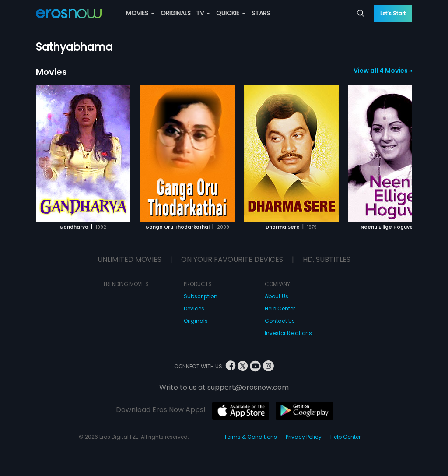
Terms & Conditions (250, 437)
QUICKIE (231, 13)
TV (203, 13)
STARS (261, 13)
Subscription (201, 296)
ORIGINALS (176, 13)
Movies (51, 72)
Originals (196, 321)
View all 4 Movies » (383, 71)
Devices (194, 309)
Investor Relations (288, 333)
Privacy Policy (304, 437)
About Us (276, 296)
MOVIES (140, 13)
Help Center (280, 309)
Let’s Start (393, 13)
